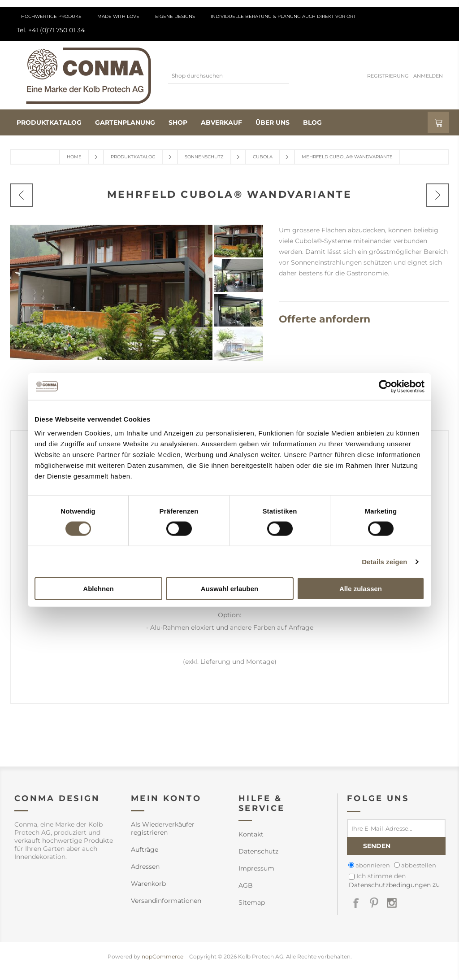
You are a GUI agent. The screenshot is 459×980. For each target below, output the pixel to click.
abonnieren (373, 865)
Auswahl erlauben (229, 589)
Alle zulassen (361, 589)
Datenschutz (258, 851)
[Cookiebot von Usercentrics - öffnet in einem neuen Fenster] (385, 386)
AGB (246, 885)
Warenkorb (148, 884)
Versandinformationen (166, 901)
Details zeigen (384, 561)
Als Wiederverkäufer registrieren (163, 828)
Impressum (256, 868)
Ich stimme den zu (394, 880)
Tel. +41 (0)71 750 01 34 (51, 30)
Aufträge (145, 849)
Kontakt (251, 834)
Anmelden (428, 76)
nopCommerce (162, 956)
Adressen (145, 867)
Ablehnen (98, 589)
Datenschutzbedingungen (390, 885)
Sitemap (252, 902)
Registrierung (388, 76)
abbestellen (419, 865)
